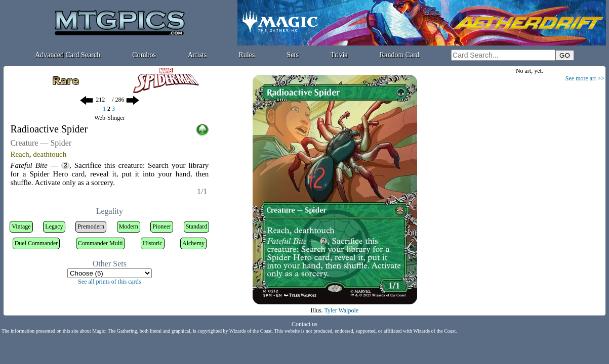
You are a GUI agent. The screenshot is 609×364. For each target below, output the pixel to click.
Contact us (304, 324)
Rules (247, 55)
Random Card (399, 55)
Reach (19, 154)
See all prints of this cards (109, 282)
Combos (144, 55)
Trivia (339, 55)
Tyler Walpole (342, 310)
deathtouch (50, 154)
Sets (293, 55)
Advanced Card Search (68, 55)
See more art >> (585, 78)
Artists (197, 55)
